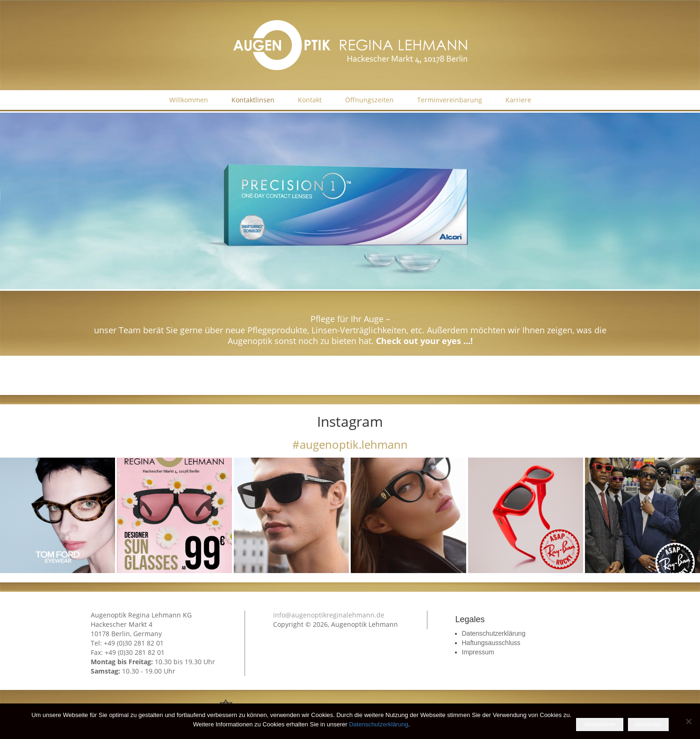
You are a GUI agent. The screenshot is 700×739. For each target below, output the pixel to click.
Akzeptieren (600, 724)
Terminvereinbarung (450, 100)
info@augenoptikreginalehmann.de (329, 615)
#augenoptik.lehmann (350, 444)
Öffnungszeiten (369, 100)
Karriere (518, 100)
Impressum (478, 652)
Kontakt (310, 100)
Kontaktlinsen (253, 100)
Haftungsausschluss (491, 643)
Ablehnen (648, 724)
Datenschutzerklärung (494, 633)
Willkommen (189, 100)
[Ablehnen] (688, 721)
